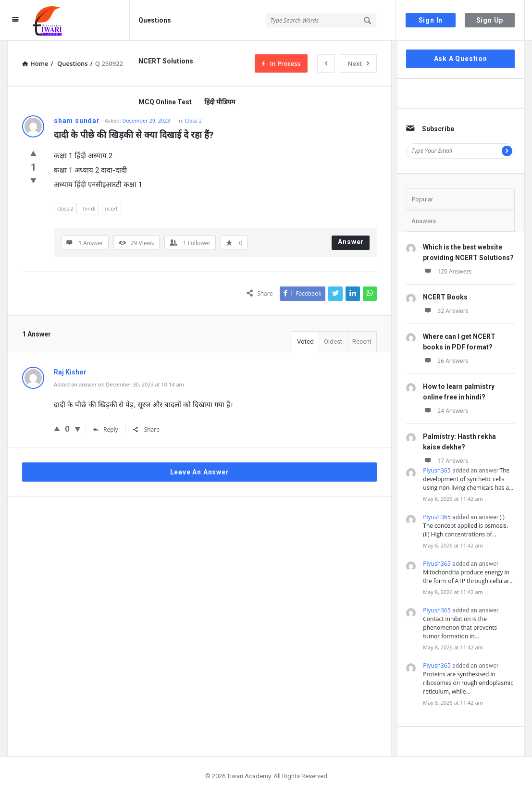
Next (358, 63)
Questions (155, 20)
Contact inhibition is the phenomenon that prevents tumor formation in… (460, 628)
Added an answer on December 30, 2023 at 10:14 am (119, 384)
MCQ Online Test (165, 102)
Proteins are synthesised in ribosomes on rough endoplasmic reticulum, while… (468, 683)
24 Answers (445, 411)
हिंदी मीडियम (220, 102)
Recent (362, 342)
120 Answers (447, 271)
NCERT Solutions (166, 61)
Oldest (333, 342)
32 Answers (445, 311)
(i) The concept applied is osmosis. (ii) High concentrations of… (465, 526)
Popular (422, 199)
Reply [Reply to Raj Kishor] (106, 429)
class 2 (65, 208)
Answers (424, 221)
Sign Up (490, 20)
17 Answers (445, 461)
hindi (89, 208)
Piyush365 (437, 470)
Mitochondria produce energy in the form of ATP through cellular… (468, 577)
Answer (351, 242)
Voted (305, 342)
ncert (112, 208)
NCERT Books (445, 297)
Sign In (431, 20)
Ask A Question (461, 59)
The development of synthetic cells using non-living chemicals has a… (468, 479)
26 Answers (445, 361)
